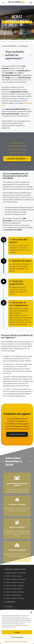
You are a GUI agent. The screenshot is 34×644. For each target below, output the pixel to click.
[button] (31, 612)
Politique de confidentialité (22, 641)
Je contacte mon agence (17, 434)
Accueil (5, 42)
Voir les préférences (17, 637)
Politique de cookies (10, 641)
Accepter (17, 632)
